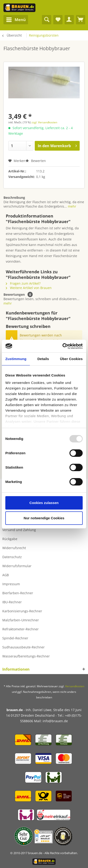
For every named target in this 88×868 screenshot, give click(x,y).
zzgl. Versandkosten (44, 122)
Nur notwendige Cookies (44, 518)
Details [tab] (43, 359)
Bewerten (36, 161)
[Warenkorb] (81, 20)
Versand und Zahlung (19, 530)
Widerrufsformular (17, 566)
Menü (16, 19)
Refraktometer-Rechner (20, 629)
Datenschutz (12, 557)
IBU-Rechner (12, 602)
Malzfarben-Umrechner (21, 620)
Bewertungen (14, 294)
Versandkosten (75, 686)
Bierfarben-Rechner (18, 593)
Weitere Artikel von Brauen (29, 288)
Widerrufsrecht (14, 548)
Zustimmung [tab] (16, 359)
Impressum (11, 584)
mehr (72, 206)
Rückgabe (10, 539)
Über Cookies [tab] (71, 359)
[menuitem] (16, 20)
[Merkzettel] (58, 20)
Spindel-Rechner (15, 638)
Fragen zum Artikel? (23, 283)
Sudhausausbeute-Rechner (24, 647)
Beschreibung (14, 198)
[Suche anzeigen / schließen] (47, 20)
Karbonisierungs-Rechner (22, 611)
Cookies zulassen (44, 503)
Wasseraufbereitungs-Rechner (26, 656)
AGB (6, 575)
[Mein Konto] (69, 20)
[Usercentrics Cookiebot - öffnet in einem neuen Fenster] (63, 346)
